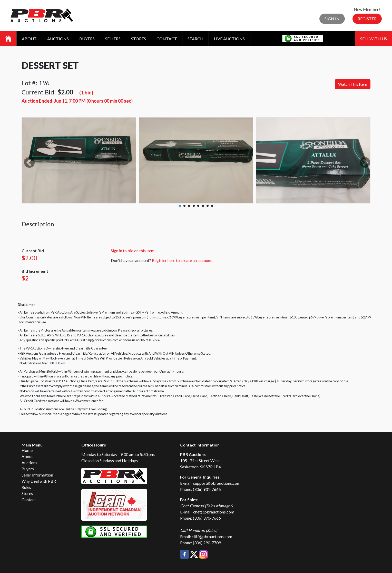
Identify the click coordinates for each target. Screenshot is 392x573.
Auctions (58, 39)
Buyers (87, 39)
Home (27, 450)
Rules (26, 487)
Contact (167, 39)
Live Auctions (229, 39)
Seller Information (37, 475)
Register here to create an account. (182, 260)
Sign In (332, 19)
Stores (139, 39)
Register (367, 19)
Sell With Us (374, 39)
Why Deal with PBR (39, 481)
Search (195, 39)
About (29, 39)
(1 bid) (86, 93)
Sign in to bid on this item (133, 251)
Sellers (113, 39)
